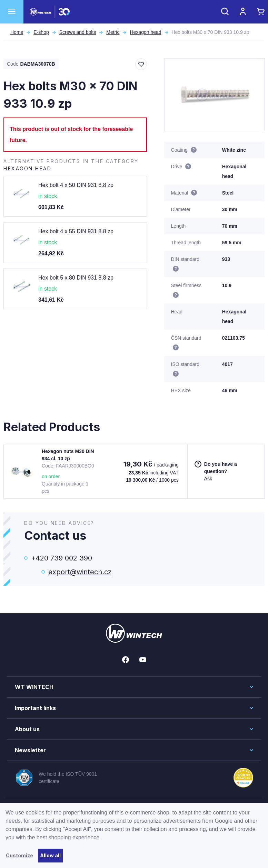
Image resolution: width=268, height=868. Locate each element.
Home (17, 32)
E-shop (41, 32)
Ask (208, 479)
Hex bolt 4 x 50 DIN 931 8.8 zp (76, 185)
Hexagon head (145, 32)
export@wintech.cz (80, 572)
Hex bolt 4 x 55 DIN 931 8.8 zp (76, 231)
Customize (19, 855)
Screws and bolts (78, 32)
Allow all (50, 855)
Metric (113, 32)
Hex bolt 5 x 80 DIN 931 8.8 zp (76, 278)
